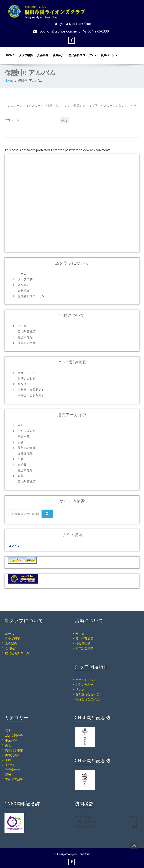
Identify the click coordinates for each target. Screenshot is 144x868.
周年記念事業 (27, 343)
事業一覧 (24, 436)
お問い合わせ (27, 378)
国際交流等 (25, 453)
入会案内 (43, 55)
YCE (20, 425)
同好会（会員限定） (31, 395)
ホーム (22, 273)
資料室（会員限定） (31, 390)
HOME (10, 55)
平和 (21, 459)
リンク (22, 384)
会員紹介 (58, 55)
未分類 (22, 465)
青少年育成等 (27, 332)
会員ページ (109, 55)
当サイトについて (30, 373)
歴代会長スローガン (82, 55)
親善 (21, 476)
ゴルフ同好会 (27, 431)
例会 (21, 442)
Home (9, 80)
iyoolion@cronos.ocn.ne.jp (60, 31)
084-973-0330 (98, 31)
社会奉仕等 (25, 337)
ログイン (14, 546)
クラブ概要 (26, 55)
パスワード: (32, 120)
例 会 (22, 326)
